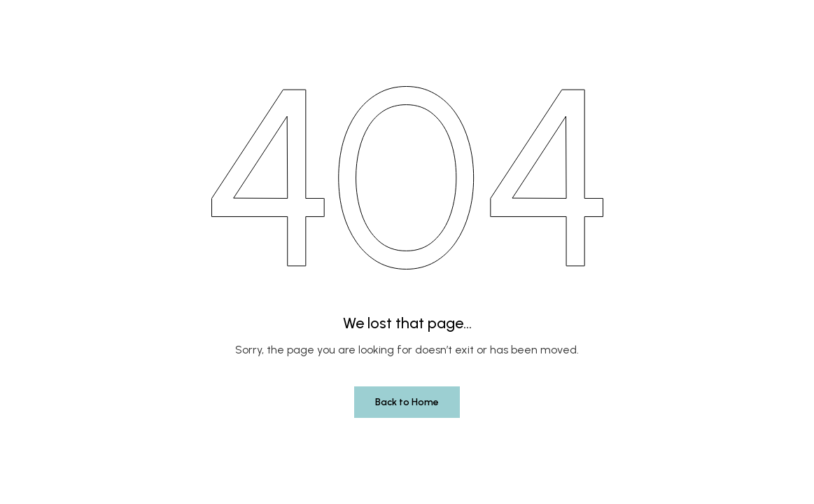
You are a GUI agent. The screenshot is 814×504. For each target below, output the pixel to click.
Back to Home (407, 402)
